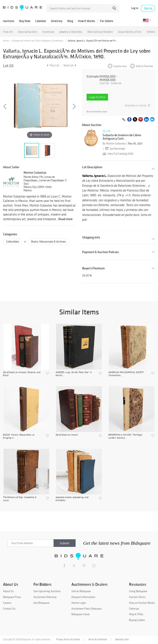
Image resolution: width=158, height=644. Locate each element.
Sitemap (134, 609)
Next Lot (70, 65)
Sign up (148, 8)
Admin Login (79, 603)
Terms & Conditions (98, 639)
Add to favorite (144, 66)
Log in (135, 8)
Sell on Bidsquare (81, 591)
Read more (65, 219)
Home (6, 41)
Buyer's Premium (93, 268)
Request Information (83, 597)
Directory (57, 21)
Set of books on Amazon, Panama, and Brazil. (22, 374)
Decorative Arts (28, 32)
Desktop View (122, 639)
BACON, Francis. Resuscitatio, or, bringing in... (19, 436)
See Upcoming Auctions (47, 591)
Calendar (41, 21)
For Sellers (107, 21)
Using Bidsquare (138, 591)
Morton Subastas (35, 172)
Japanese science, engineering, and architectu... (72, 499)
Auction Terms (137, 597)
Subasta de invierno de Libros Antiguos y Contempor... (38, 41)
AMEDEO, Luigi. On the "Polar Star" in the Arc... (74, 374)
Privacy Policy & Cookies (68, 639)
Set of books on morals (67, 435)
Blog (70, 21)
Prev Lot (52, 65)
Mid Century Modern (100, 32)
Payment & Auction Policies (100, 252)
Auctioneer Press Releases (86, 609)
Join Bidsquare (41, 603)
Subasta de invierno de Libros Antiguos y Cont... (122, 137)
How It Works (86, 21)
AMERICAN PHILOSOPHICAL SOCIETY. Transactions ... (126, 374)
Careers (7, 603)
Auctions (9, 21)
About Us (8, 591)
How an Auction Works (142, 603)
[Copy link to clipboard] (124, 120)
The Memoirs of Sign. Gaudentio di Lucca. (20, 499)
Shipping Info (91, 237)
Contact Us (9, 609)
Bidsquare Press (12, 597)
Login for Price (97, 97)
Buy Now (25, 21)
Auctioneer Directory (45, 597)
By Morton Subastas (114, 143)
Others (151, 32)
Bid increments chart (97, 112)
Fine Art (8, 32)
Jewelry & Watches (71, 32)
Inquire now (120, 66)
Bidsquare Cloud (80, 614)
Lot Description (92, 167)
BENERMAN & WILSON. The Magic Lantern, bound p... (125, 436)
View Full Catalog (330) (118, 154)
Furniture (48, 32)
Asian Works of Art (130, 32)
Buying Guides (137, 620)
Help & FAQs (136, 614)
